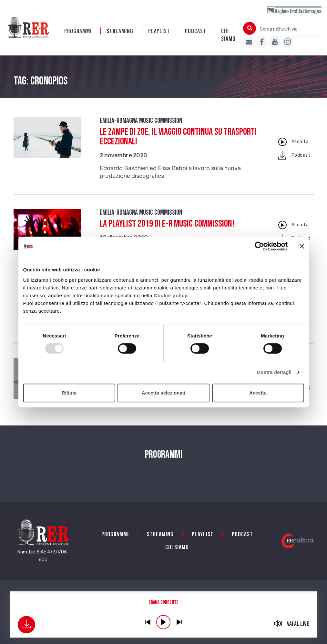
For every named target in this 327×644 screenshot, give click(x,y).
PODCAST (196, 31)
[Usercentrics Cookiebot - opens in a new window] (259, 246)
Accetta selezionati (163, 393)
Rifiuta (69, 393)
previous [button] (148, 622)
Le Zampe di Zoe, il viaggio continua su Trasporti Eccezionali (178, 137)
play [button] (163, 622)
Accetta (258, 393)
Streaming (120, 31)
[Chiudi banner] (302, 246)
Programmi (78, 31)
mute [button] (278, 623)
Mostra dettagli (274, 372)
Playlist (159, 31)
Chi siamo (228, 35)
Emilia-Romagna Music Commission (141, 121)
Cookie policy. (171, 295)
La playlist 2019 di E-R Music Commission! (167, 224)
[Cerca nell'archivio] (289, 29)
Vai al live (298, 624)
